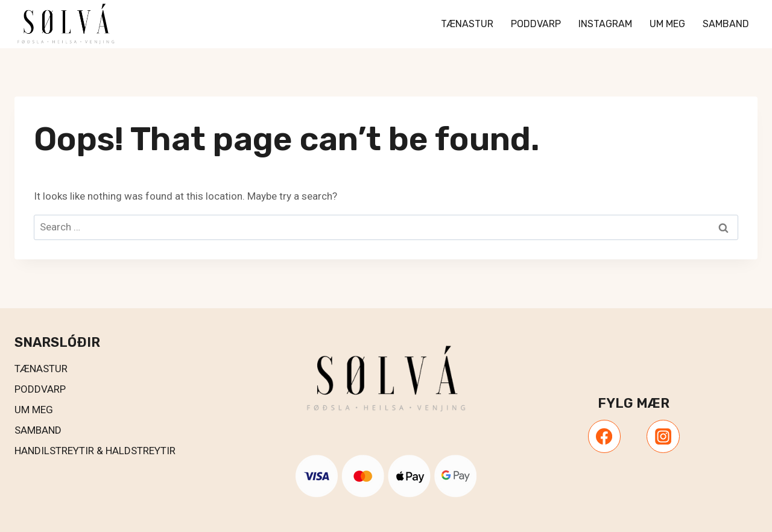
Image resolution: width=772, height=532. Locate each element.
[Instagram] (663, 436)
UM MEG (34, 410)
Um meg (667, 24)
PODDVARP (40, 389)
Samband (726, 24)
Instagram (605, 24)
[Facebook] (604, 436)
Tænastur (467, 24)
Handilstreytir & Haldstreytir (95, 451)
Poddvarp (536, 24)
